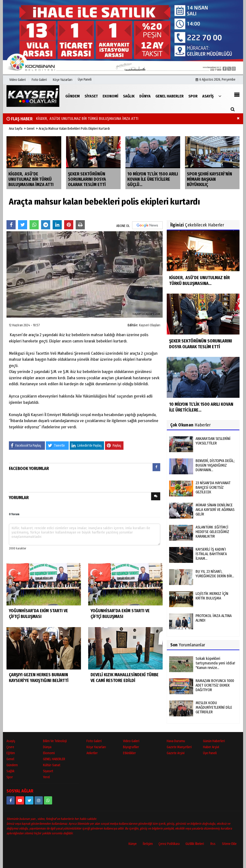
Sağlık (10, 771)
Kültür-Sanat (52, 765)
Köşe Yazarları (96, 747)
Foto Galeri (94, 741)
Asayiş (11, 741)
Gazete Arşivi (176, 753)
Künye (133, 844)
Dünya (47, 747)
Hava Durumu (176, 741)
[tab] (156, 468)
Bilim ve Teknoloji (55, 741)
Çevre (10, 747)
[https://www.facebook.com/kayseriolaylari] (11, 800)
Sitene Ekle (229, 844)
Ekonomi (49, 753)
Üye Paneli (85, 80)
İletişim (148, 844)
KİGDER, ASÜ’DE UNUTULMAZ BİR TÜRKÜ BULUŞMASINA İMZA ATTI (86, 119)
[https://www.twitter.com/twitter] (29, 800)
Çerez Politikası (169, 844)
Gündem (12, 765)
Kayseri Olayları (150, 325)
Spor (10, 777)
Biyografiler (131, 747)
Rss (213, 844)
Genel (31, 129)
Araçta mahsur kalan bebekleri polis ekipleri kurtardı (74, 129)
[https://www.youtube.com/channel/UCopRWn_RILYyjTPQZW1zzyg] (20, 800)
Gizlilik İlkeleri (195, 844)
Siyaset (48, 771)
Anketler (92, 753)
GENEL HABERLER (54, 759)
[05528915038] (48, 800)
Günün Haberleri (214, 741)
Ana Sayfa (16, 129)
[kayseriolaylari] (39, 800)
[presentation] (156, 467)
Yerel (46, 777)
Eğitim (11, 753)
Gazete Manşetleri (179, 747)
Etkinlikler (129, 753)
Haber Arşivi (211, 747)
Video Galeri (131, 741)
